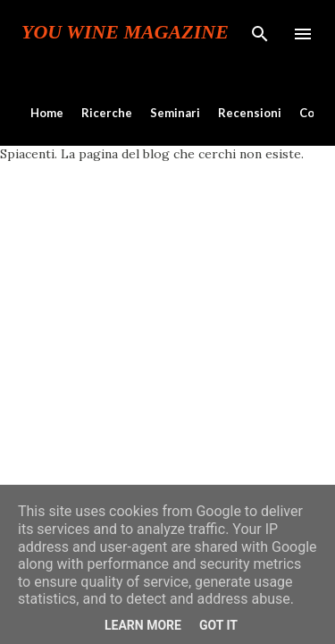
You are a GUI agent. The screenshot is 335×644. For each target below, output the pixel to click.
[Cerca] (260, 32)
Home (47, 113)
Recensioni (250, 113)
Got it (218, 625)
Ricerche (107, 113)
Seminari (175, 113)
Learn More (143, 625)
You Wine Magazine (125, 32)
